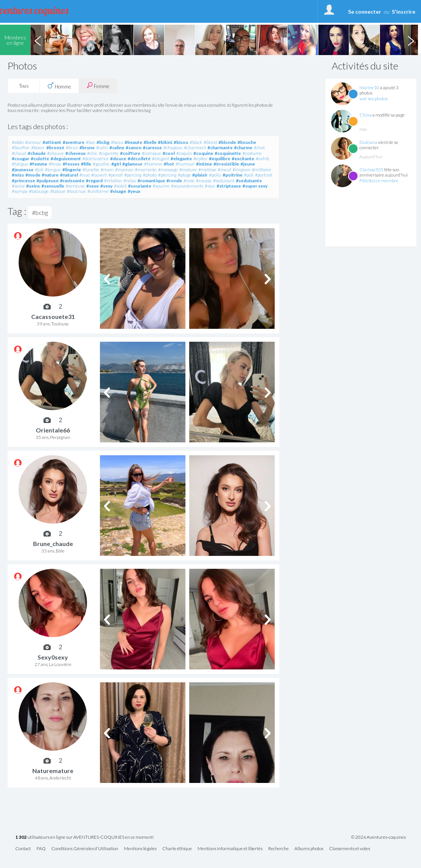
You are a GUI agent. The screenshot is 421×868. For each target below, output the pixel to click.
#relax (130, 181)
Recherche (279, 849)
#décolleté (139, 159)
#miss (18, 175)
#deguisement (66, 159)
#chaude (37, 153)
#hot (169, 164)
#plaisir (200, 175)
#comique (151, 153)
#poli (249, 175)
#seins (33, 186)
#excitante (243, 159)
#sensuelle (53, 186)
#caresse (152, 148)
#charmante (220, 148)
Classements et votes (350, 849)
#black (196, 142)
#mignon (241, 170)
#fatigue (20, 164)
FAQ (41, 849)
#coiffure (130, 153)
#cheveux (75, 153)
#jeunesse (23, 170)
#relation (113, 181)
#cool (169, 153)
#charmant (195, 148)
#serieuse (75, 186)
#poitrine (233, 175)
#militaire (262, 170)
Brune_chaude (53, 544)
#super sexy (255, 186)
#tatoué (58, 191)
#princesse (23, 181)
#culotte (40, 159)
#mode (33, 175)
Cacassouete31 (53, 316)
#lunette (91, 170)
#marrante (146, 170)
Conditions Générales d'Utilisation (85, 849)
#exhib (262, 159)
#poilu (215, 175)
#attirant (52, 142)
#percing (133, 175)
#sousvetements (187, 186)
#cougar (21, 159)
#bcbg (103, 142)
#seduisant (224, 181)
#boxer (38, 148)
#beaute (133, 142)
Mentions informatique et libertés (230, 849)
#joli (39, 170)
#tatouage (39, 191)
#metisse (207, 170)
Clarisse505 (371, 170)
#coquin (184, 153)
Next (411, 40)
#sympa (20, 191)
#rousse (204, 181)
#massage (168, 170)
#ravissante (72, 181)
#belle (150, 142)
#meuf (224, 170)
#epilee (200, 159)
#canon (134, 148)
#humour (185, 164)
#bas (90, 142)
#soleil (120, 186)
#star (210, 186)
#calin (102, 148)
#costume (252, 153)
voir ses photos (374, 99)
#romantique (151, 181)
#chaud (19, 153)
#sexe (93, 186)
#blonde (227, 142)
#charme (243, 148)
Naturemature (53, 771)
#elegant (161, 159)
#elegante (181, 159)
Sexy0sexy (53, 657)
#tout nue (76, 191)
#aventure (74, 142)
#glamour (132, 164)
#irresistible (226, 164)
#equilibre (220, 159)
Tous (24, 86)
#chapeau (173, 148)
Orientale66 (53, 430)
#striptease (229, 186)
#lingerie (72, 170)
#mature (188, 170)
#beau (117, 142)
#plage (184, 175)
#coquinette (228, 153)
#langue (53, 170)
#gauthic (101, 164)
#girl (116, 164)
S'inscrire (404, 12)
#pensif (116, 175)
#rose (189, 181)
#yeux (134, 191)
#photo (150, 175)
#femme (38, 164)
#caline (117, 148)
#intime (204, 164)
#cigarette (109, 153)
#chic (92, 153)
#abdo (18, 142)
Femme (98, 86)
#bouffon (21, 148)
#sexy (106, 186)
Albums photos (309, 849)
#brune (87, 148)
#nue (85, 175)
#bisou (181, 142)
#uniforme (98, 191)
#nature (50, 175)
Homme (59, 86)
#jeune (248, 164)
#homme (153, 164)
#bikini (165, 142)
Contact (23, 849)
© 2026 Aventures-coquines (378, 837)
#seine (18, 186)
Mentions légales (140, 849)
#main (107, 170)
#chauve (55, 153)
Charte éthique (177, 849)
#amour (33, 142)
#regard (94, 181)
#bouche (247, 142)
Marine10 (369, 88)
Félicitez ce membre (379, 181)
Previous (38, 40)
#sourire (161, 186)
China (366, 115)
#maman (124, 170)
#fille (86, 164)
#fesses (71, 164)
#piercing (167, 175)
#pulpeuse (47, 181)
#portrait (264, 175)
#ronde (174, 181)
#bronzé (55, 148)
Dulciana (368, 142)
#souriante (140, 186)
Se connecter (365, 12)
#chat (259, 148)
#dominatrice (96, 159)
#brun (72, 148)
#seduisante (249, 181)
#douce (118, 159)
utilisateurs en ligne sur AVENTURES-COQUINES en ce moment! (85, 837)
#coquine (203, 153)
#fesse (55, 164)
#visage (118, 191)
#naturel (69, 175)
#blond (210, 142)
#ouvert (99, 175)
